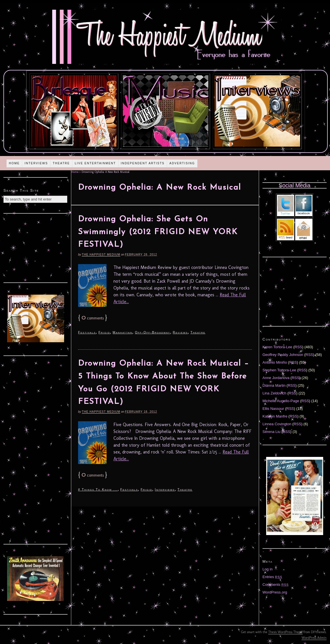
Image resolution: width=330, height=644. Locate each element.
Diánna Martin (274, 385)
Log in (267, 569)
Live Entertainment (95, 163)
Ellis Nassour (273, 409)
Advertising (182, 163)
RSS (299, 347)
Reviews (180, 332)
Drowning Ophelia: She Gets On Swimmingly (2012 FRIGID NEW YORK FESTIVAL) (158, 232)
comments (93, 318)
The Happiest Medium (101, 255)
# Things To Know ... (98, 489)
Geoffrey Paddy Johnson (283, 355)
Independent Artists (143, 163)
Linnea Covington (277, 424)
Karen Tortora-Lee (277, 347)
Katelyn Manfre (275, 416)
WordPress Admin (314, 638)
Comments (276, 585)
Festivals (87, 332)
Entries (272, 577)
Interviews (36, 163)
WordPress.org (275, 592)
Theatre (61, 163)
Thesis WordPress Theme (285, 632)
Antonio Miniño (275, 362)
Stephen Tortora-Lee (279, 370)
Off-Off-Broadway (152, 332)
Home (14, 163)
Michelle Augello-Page (281, 401)
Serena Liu (271, 432)
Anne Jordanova (276, 378)
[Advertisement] (36, 247)
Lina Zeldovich (274, 393)
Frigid (104, 332)
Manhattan (122, 332)
